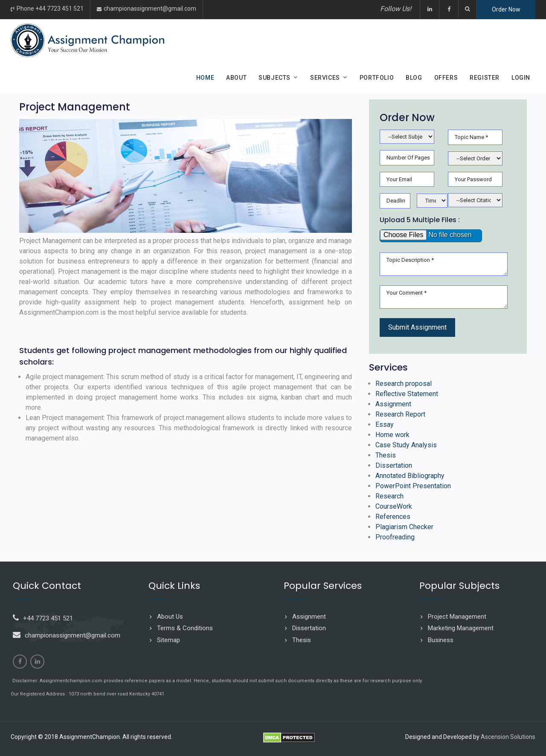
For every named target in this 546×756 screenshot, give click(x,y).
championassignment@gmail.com (150, 9)
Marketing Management (461, 628)
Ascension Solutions (508, 737)
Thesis (386, 455)
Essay (385, 424)
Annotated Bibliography (410, 476)
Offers (446, 78)
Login (521, 78)
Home (205, 78)
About (236, 78)
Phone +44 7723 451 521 (50, 9)
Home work (392, 435)
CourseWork (394, 506)
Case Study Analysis (406, 445)
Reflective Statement (407, 394)
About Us (170, 617)
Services (325, 78)
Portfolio (377, 78)
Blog (414, 78)
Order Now (506, 9)
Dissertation (394, 465)
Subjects (274, 78)
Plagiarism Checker (404, 527)
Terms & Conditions (185, 628)
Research (389, 496)
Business (441, 640)
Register (485, 78)
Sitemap (168, 640)
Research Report (400, 414)
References (393, 517)
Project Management (457, 617)
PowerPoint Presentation (413, 486)
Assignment (393, 404)
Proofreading (395, 537)
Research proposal (404, 384)
